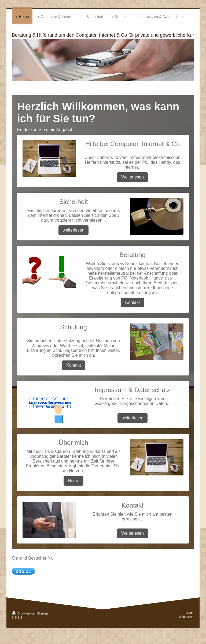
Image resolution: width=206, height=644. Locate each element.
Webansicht (187, 617)
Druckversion (24, 613)
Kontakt (133, 302)
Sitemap (42, 613)
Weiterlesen (133, 177)
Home (74, 481)
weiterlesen (74, 230)
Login (191, 613)
